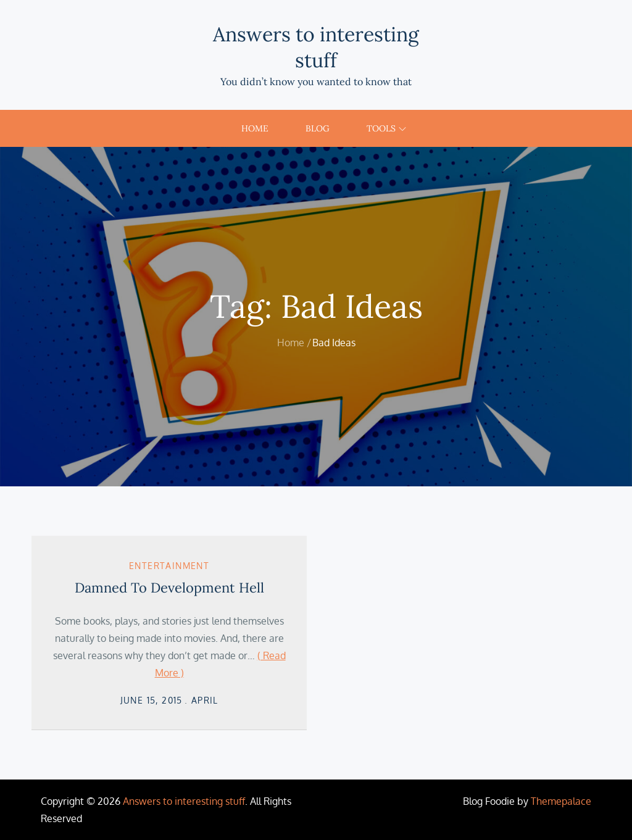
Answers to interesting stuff (316, 47)
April (205, 700)
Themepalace (561, 801)
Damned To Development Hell (169, 588)
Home (255, 128)
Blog (318, 128)
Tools (386, 128)
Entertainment (169, 566)
